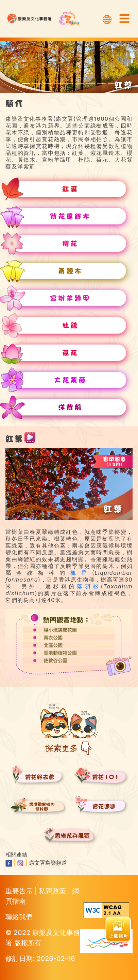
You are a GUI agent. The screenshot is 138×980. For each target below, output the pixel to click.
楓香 (81, 573)
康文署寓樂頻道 (48, 863)
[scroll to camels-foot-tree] (69, 83)
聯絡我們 (19, 917)
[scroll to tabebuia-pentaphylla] (37, 83)
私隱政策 (53, 891)
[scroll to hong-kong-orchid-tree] (112, 83)
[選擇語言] (107, 19)
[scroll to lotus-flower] (90, 83)
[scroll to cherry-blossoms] (48, 83)
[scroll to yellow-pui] (58, 83)
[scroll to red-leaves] (26, 83)
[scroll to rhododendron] (80, 83)
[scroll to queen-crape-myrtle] (101, 83)
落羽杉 (89, 586)
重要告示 (20, 891)
